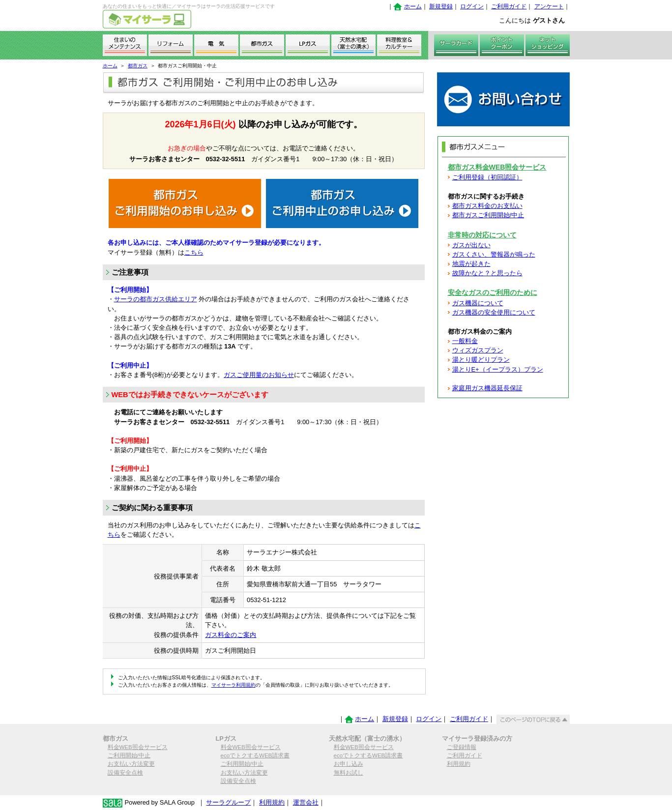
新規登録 (441, 6)
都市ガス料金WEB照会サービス (497, 167)
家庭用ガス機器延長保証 (487, 388)
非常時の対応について (482, 235)
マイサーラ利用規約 (234, 685)
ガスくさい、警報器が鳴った (494, 254)
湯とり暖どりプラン (481, 360)
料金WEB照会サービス (138, 747)
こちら (194, 252)
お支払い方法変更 (131, 764)
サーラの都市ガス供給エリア (156, 299)
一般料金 (465, 341)
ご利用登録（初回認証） (487, 177)
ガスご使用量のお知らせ (259, 375)
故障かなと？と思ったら (487, 273)
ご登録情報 (462, 747)
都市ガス (138, 66)
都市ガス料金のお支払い (487, 206)
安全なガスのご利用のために (493, 292)
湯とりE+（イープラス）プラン (498, 369)
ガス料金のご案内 (231, 635)
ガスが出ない (471, 245)
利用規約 (459, 764)
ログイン (472, 6)
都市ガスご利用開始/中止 (488, 215)
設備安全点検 (125, 773)
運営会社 (306, 802)
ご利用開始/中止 (129, 755)
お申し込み (349, 764)
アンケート (549, 6)
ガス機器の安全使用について (494, 312)
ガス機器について (478, 303)
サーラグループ (228, 802)
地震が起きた (471, 264)
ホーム (413, 6)
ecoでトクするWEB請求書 (255, 755)
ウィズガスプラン (478, 350)
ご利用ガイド (509, 6)
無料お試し (349, 773)
